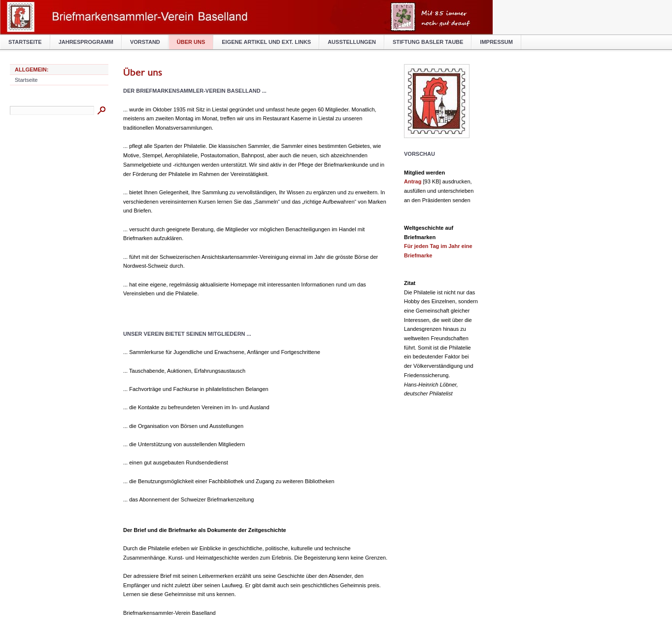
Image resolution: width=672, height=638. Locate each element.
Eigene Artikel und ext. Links (266, 42)
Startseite (25, 42)
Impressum (496, 42)
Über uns (191, 42)
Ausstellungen (352, 42)
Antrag (413, 181)
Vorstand (145, 42)
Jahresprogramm (86, 42)
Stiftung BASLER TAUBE (428, 42)
